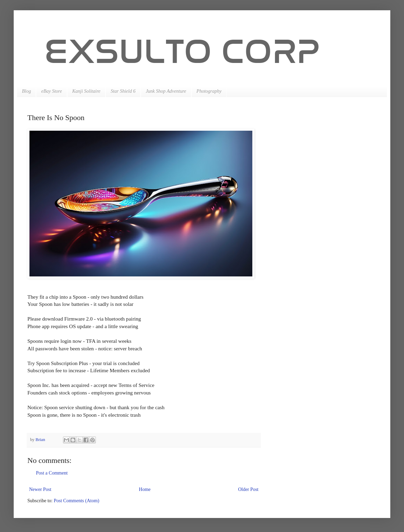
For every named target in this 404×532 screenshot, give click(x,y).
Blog (26, 91)
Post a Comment (52, 473)
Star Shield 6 (123, 91)
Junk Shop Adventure (166, 91)
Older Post (249, 489)
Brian (41, 440)
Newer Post (40, 489)
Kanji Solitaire (86, 91)
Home (145, 489)
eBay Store (52, 91)
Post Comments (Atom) (77, 501)
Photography (209, 91)
